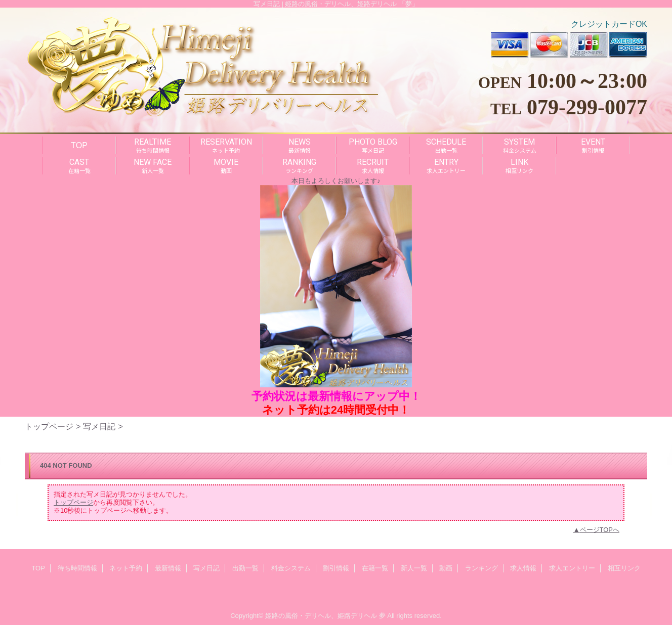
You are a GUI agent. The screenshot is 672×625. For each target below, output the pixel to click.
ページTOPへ (600, 530)
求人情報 (523, 568)
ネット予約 (126, 568)
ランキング (481, 568)
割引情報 (336, 568)
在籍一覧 (375, 568)
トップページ (49, 426)
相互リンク (624, 568)
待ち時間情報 (77, 568)
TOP (79, 145)
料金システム (291, 568)
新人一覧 (414, 568)
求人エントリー (572, 568)
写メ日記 (99, 426)
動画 (446, 568)
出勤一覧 (245, 568)
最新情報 (168, 568)
